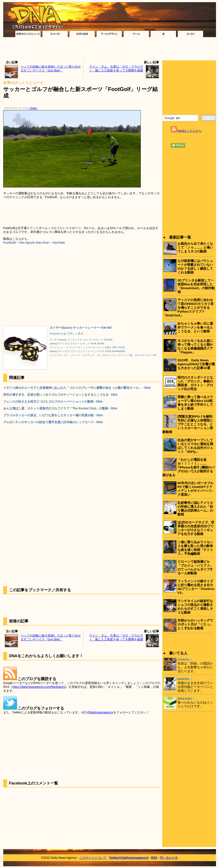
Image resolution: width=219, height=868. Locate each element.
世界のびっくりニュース (23, 83)
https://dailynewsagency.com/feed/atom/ (39, 687)
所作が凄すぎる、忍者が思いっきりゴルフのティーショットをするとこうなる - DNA (60, 395)
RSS (154, 858)
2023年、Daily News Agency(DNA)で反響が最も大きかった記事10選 (196, 364)
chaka (33, 108)
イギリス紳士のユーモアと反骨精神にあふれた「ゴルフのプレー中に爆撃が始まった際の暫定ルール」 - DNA (77, 388)
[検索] (180, 118)
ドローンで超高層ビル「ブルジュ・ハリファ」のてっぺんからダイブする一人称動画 (195, 567)
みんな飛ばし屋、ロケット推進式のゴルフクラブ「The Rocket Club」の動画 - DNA (60, 408)
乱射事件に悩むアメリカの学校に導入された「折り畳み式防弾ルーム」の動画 (195, 508)
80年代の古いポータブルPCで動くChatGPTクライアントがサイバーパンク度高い (195, 489)
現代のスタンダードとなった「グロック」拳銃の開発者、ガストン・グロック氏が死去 (195, 383)
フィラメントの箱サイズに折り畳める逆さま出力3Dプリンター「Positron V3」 (196, 587)
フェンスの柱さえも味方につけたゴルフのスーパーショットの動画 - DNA (53, 401)
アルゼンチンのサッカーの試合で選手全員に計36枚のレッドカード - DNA (53, 422)
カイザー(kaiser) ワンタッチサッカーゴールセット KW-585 (81, 340)
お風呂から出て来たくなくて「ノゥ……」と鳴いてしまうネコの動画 (195, 247)
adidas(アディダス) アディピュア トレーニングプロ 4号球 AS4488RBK (88, 351)
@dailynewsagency (100, 712)
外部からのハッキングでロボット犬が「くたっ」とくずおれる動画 (195, 624)
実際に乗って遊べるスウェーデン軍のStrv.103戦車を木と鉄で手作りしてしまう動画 (195, 403)
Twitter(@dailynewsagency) (129, 858)
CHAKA (183, 659)
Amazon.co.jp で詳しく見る (67, 334)
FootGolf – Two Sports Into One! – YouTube (34, 243)
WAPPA (183, 679)
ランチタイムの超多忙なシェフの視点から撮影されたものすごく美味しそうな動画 (195, 607)
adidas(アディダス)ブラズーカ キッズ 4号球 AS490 (77, 344)
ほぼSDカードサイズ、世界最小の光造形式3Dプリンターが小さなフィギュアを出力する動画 (196, 528)
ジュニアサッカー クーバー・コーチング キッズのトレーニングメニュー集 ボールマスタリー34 (103, 355)
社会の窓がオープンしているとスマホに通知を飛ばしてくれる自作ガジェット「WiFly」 (195, 446)
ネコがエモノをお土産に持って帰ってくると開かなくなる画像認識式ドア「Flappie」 (195, 346)
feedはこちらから (190, 131)
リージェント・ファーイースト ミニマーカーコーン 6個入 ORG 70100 (87, 347)
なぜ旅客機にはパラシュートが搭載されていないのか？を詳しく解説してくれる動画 (195, 267)
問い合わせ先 (169, 858)
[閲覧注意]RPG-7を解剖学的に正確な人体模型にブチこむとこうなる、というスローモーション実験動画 (188, 424)
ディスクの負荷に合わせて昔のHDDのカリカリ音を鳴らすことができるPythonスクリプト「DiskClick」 (188, 308)
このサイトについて (93, 858)
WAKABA (185, 699)
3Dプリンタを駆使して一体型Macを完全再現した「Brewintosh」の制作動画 (196, 286)
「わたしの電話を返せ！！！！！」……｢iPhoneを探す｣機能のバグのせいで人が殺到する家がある (188, 467)
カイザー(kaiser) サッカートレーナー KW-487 (81, 328)
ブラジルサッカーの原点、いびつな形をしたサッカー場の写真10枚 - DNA (53, 415)
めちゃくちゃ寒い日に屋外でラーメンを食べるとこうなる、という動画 (195, 327)
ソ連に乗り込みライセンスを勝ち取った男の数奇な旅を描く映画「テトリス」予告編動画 (195, 548)
